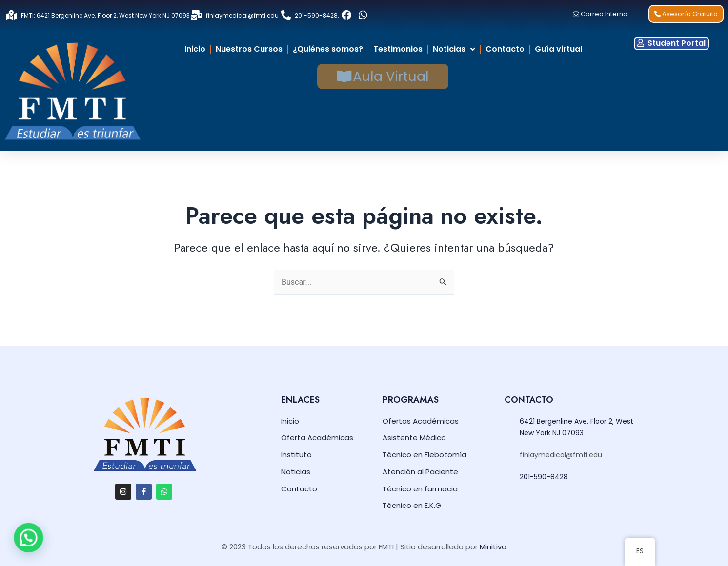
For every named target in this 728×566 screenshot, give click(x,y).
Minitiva (493, 547)
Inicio (195, 49)
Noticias (454, 49)
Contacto (505, 49)
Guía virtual (558, 49)
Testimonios (398, 49)
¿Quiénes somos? (328, 49)
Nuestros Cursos (249, 49)
